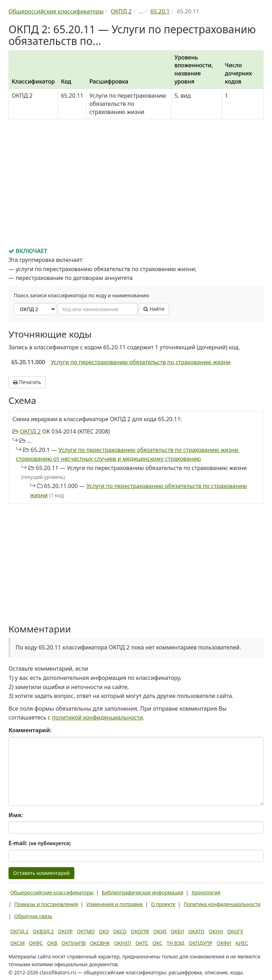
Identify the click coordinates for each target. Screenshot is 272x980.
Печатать (27, 382)
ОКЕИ (177, 931)
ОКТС (142, 943)
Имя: (16, 815)
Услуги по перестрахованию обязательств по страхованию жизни (140, 362)
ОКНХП (123, 943)
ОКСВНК (100, 943)
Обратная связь (33, 916)
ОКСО (120, 931)
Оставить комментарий (41, 873)
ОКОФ (65, 931)
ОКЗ (104, 931)
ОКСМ (18, 943)
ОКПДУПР (201, 943)
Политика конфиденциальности (222, 904)
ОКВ (52, 943)
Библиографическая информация (142, 892)
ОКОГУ (236, 931)
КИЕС (242, 943)
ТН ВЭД (176, 943)
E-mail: (39, 843)
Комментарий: (30, 730)
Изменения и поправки (115, 904)
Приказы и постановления (46, 904)
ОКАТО (197, 931)
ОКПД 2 (30, 431)
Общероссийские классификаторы (52, 892)
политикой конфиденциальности (98, 717)
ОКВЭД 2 (43, 931)
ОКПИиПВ (74, 943)
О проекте (163, 904)
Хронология (206, 892)
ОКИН (216, 931)
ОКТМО (86, 931)
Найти (154, 309)
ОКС (157, 943)
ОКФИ (224, 943)
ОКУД (160, 931)
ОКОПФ (140, 931)
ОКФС (36, 943)
